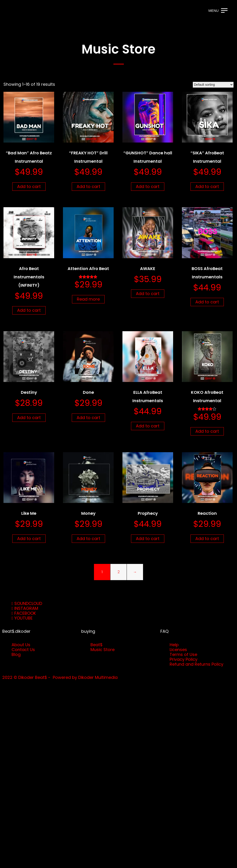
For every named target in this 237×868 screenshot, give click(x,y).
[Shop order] (213, 85)
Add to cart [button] (29, 186)
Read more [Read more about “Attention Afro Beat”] (88, 299)
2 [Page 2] (119, 572)
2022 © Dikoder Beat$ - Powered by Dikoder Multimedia (60, 677)
